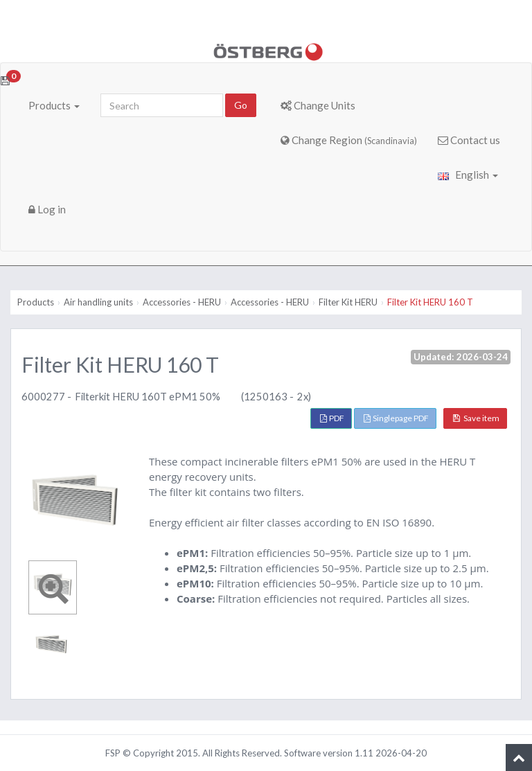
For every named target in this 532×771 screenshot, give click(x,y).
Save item (476, 418)
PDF (332, 418)
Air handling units (98, 302)
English (468, 175)
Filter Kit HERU (348, 302)
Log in (47, 209)
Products (54, 105)
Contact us (469, 140)
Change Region (349, 140)
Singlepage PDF (396, 418)
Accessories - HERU (182, 302)
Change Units (318, 105)
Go (241, 105)
